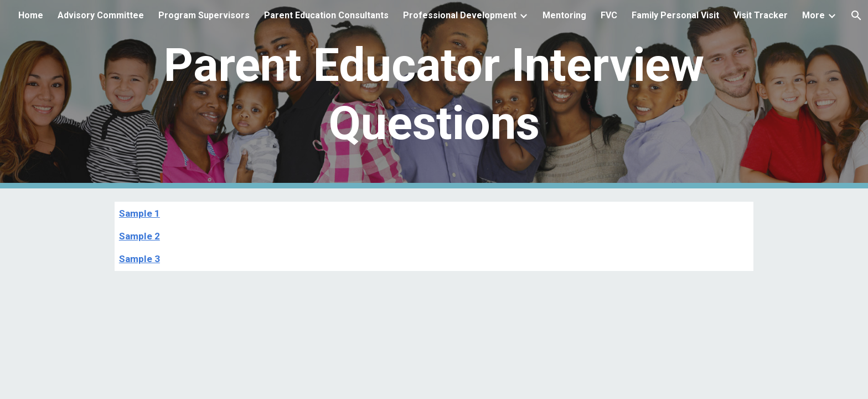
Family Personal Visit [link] (675, 15)
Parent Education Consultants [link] (326, 15)
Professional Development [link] (460, 15)
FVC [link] (609, 15)
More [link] (813, 15)
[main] (434, 94)
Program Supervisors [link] (204, 15)
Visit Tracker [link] (761, 15)
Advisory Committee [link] (101, 15)
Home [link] (31, 15)
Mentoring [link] (564, 15)
